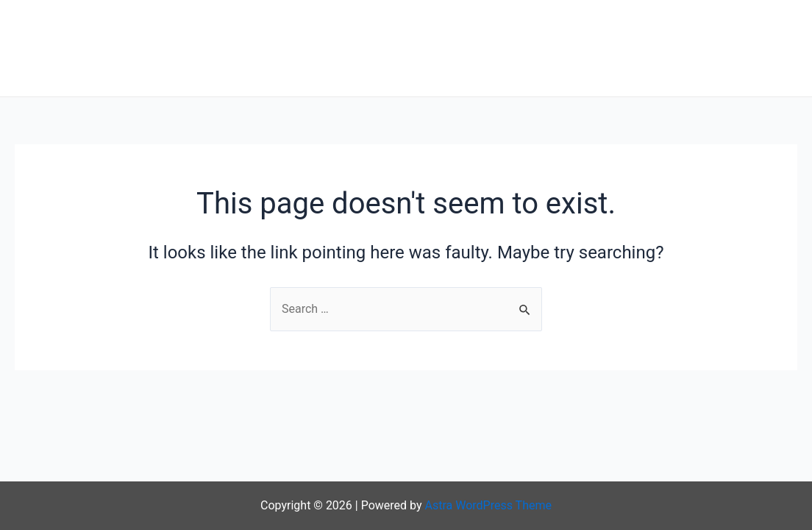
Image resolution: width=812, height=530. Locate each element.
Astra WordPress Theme (488, 505)
